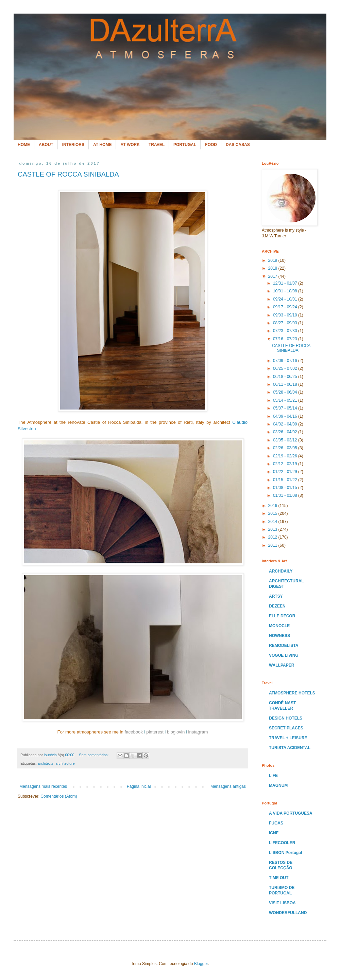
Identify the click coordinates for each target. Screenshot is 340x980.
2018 (273, 268)
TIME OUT (279, 878)
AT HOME (102, 145)
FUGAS (276, 823)
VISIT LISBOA (282, 903)
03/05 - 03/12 (286, 440)
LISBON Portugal (285, 853)
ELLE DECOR (282, 616)
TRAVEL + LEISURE (288, 738)
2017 (273, 276)
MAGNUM (278, 785)
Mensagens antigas (228, 786)
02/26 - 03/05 (286, 448)
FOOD (211, 145)
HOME (24, 145)
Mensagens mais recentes (43, 786)
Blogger (201, 964)
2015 (273, 513)
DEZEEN (277, 606)
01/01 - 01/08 (286, 495)
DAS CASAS (238, 145)
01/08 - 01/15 (286, 488)
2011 (273, 545)
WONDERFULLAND (288, 913)
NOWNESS (279, 636)
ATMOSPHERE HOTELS (292, 693)
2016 (273, 506)
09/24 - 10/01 (286, 299)
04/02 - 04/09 (286, 424)
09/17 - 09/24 (286, 307)
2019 (273, 260)
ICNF (274, 833)
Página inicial (139, 786)
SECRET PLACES (286, 728)
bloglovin (176, 732)
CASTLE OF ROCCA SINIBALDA (68, 174)
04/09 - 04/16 (286, 416)
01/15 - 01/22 (286, 480)
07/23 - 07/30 (286, 331)
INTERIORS (73, 145)
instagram (198, 732)
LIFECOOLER (282, 843)
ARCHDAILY (281, 571)
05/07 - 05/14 (286, 408)
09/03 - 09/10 (286, 315)
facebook (134, 732)
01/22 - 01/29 (286, 472)
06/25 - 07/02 (286, 368)
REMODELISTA (284, 646)
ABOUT (46, 145)
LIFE (273, 776)
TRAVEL (157, 145)
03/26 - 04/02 (286, 432)
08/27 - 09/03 (286, 323)
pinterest (155, 732)
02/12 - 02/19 (286, 464)
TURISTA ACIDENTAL (290, 748)
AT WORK (130, 145)
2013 (273, 529)
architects (46, 763)
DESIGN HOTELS (286, 718)
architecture (65, 763)
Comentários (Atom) (59, 796)
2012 (273, 537)
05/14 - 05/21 (286, 400)
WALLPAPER (282, 665)
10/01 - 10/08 (286, 291)
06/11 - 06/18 (286, 384)
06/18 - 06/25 (286, 377)
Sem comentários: (94, 755)
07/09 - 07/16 (286, 361)
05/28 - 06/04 (286, 392)
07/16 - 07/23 (286, 339)
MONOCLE (279, 626)
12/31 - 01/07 (286, 283)
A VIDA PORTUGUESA (291, 813)
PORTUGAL (185, 145)
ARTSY (276, 596)
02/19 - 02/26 (286, 456)
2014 (273, 522)
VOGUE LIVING (284, 655)
